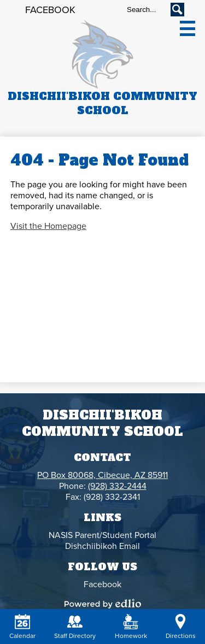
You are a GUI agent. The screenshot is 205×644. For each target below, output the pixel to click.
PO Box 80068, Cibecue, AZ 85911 (102, 475)
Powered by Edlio (103, 604)
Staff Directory (75, 627)
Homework (131, 627)
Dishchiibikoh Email (102, 546)
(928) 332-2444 (117, 486)
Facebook (50, 10)
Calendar (22, 627)
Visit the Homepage (48, 226)
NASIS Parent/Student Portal (102, 535)
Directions (181, 627)
